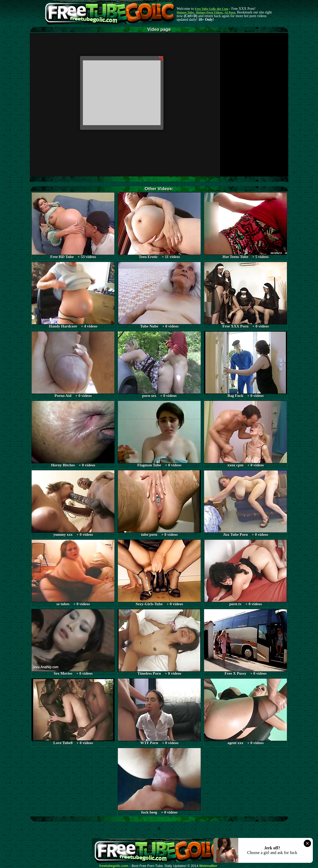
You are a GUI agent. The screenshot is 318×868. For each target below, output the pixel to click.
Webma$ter (208, 866)
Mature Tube (185, 12)
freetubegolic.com (114, 866)
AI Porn (230, 12)
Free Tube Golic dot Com (211, 9)
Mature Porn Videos (209, 12)
